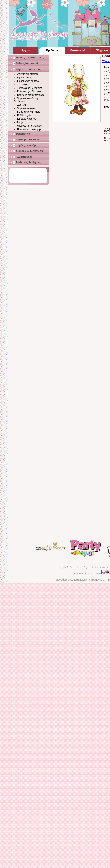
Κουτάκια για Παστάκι (29, 92)
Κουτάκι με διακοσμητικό (31, 129)
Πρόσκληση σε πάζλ (28, 81)
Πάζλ (20, 122)
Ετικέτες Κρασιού (27, 119)
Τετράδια (22, 85)
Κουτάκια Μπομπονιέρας (31, 95)
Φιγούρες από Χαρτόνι (30, 126)
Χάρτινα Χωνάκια (27, 108)
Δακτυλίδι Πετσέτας (28, 74)
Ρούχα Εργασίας (97, 580)
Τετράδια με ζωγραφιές (30, 88)
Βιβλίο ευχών (24, 115)
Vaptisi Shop (77, 574)
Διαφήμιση (80, 580)
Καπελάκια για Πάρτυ (29, 112)
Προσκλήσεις (24, 78)
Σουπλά (22, 105)
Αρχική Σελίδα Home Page (74, 567)
